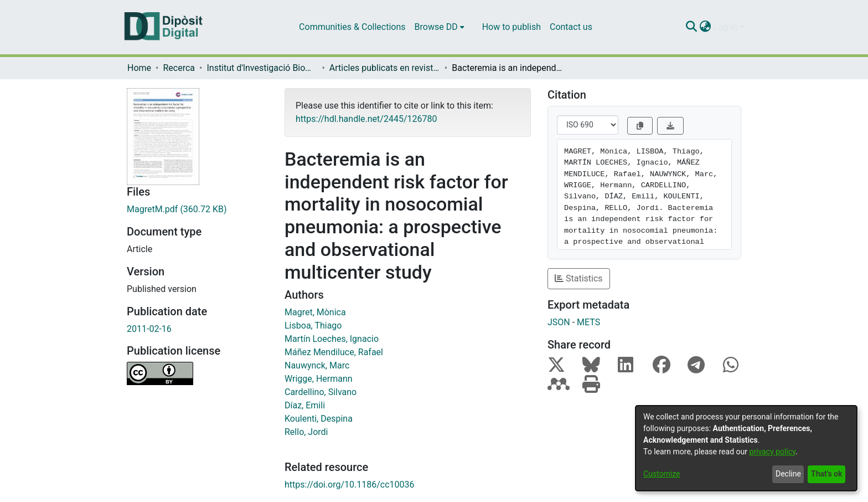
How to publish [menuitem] (512, 27)
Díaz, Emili (305, 405)
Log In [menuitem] (725, 27)
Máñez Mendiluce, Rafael (334, 352)
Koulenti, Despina (319, 419)
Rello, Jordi (306, 432)
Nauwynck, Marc (317, 365)
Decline (788, 474)
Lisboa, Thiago (313, 326)
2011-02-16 (149, 329)
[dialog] (746, 448)
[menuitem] (440, 27)
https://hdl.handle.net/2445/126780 (366, 119)
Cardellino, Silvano (321, 392)
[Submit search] (691, 27)
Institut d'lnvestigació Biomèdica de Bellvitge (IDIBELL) (262, 68)
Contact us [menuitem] (571, 27)
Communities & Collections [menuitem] (352, 27)
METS (588, 322)
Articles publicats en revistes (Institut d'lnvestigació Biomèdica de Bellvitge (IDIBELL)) (385, 68)
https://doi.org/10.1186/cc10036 (350, 485)
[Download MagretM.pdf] (197, 209)
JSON (559, 322)
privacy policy (772, 452)
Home (139, 68)
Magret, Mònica (315, 312)
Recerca (179, 68)
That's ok (826, 474)
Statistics (579, 278)
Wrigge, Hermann (319, 379)
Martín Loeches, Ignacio (332, 339)
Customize (662, 474)
